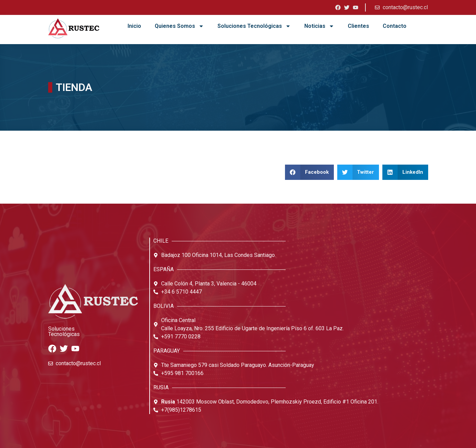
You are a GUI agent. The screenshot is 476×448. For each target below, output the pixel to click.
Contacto (395, 26)
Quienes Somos (179, 26)
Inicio (134, 26)
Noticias (319, 26)
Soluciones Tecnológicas (254, 26)
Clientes (358, 26)
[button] (309, 172)
